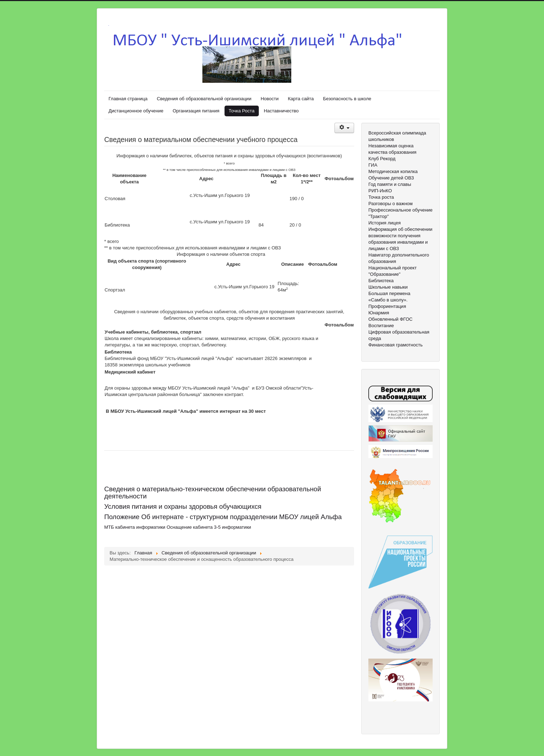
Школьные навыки (388, 287)
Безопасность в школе (347, 99)
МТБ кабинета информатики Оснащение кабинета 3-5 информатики (178, 527)
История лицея (384, 223)
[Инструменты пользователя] (344, 128)
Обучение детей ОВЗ (391, 178)
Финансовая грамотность (396, 345)
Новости (270, 99)
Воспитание (381, 326)
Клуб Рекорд (382, 159)
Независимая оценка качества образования (392, 149)
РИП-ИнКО (380, 191)
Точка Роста (242, 111)
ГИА (373, 165)
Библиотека (381, 281)
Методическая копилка (393, 171)
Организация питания (196, 111)
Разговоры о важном (391, 204)
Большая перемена (389, 293)
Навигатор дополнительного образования (399, 258)
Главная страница (128, 99)
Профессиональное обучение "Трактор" (401, 213)
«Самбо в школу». (388, 300)
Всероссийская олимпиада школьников (397, 136)
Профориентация (387, 306)
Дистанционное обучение (136, 111)
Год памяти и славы (390, 184)
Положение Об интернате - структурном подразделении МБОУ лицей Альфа (223, 517)
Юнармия (379, 313)
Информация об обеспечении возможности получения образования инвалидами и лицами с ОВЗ (400, 239)
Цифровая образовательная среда (399, 335)
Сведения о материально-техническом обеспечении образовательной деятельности (213, 493)
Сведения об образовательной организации (204, 99)
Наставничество (281, 111)
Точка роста (381, 197)
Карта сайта (301, 99)
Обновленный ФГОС (391, 319)
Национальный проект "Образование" (392, 271)
